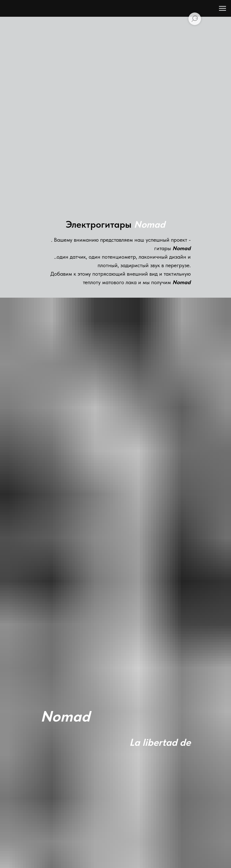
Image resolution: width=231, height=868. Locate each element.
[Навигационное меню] (222, 8)
